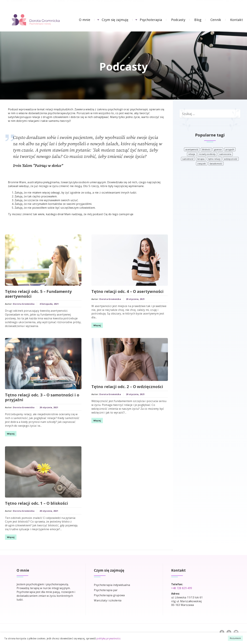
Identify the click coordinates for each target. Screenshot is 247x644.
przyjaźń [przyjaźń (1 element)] (230, 149)
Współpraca (102, 631)
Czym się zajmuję (115, 20)
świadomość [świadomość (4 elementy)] (216, 164)
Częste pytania (75, 631)
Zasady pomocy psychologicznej (32, 631)
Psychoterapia (151, 20)
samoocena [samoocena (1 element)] (225, 154)
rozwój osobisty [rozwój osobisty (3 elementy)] (207, 154)
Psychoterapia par (106, 587)
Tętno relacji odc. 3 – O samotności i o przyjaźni (40, 397)
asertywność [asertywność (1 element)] (192, 149)
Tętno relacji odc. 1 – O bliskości (35, 501)
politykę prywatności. (109, 638)
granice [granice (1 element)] (218, 149)
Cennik (216, 20)
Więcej (9, 433)
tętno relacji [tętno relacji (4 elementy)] (214, 159)
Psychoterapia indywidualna (112, 582)
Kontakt (237, 20)
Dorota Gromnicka (22, 305)
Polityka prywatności (135, 631)
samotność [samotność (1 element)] (188, 159)
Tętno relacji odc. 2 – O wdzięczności (126, 382)
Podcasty (178, 20)
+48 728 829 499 (33, 4)
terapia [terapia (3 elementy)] (201, 159)
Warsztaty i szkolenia (108, 597)
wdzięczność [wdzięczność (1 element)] (231, 159)
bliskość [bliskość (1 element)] (206, 149)
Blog (198, 20)
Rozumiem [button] (235, 638)
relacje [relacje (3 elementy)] (192, 154)
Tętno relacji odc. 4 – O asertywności (126, 292)
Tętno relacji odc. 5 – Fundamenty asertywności (37, 294)
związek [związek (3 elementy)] (202, 164)
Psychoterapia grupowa (109, 592)
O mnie (85, 20)
